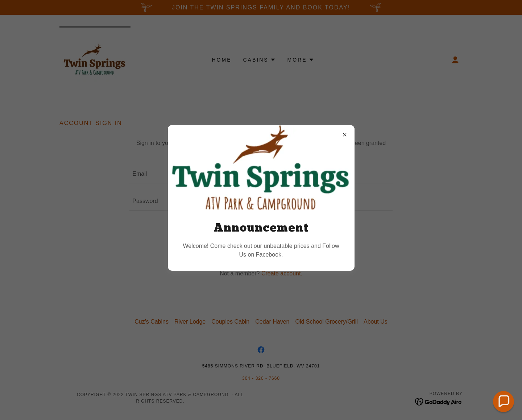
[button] (504, 402)
